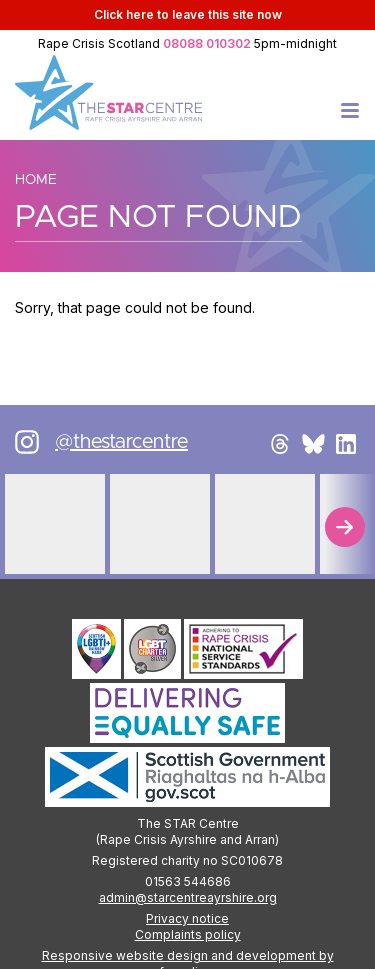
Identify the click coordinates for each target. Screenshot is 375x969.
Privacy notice (187, 918)
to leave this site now (188, 14)
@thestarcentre (121, 442)
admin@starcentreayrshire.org (188, 897)
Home (36, 180)
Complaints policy (188, 934)
